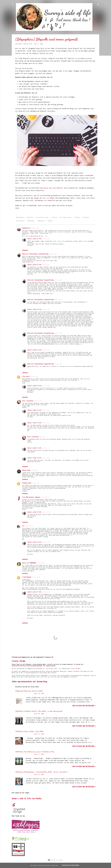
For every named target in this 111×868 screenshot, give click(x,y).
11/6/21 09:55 (45, 497)
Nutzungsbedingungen (36, 666)
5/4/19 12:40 (35, 228)
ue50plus (50, 221)
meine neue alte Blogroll (54, 188)
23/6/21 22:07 (46, 592)
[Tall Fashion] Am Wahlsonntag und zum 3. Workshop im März (35, 752)
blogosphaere (20, 217)
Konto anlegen (76, 668)
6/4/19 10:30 (58, 280)
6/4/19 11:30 (46, 309)
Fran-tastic (26, 376)
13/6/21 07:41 (29, 526)
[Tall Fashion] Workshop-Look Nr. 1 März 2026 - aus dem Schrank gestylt (39, 711)
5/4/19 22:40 (46, 458)
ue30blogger (31, 221)
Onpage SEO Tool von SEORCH (44, 198)
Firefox (15, 661)
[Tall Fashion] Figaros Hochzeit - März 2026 (29, 731)
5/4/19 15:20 (38, 401)
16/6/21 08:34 (41, 563)
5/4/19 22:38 (46, 448)
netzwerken (86, 217)
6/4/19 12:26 (46, 350)
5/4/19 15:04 (46, 239)
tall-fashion (20, 221)
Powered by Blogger (55, 860)
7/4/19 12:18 (36, 483)
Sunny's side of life (34, 239)
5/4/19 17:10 (46, 410)
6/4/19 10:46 (58, 300)
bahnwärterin (26, 228)
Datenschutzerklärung (19, 666)
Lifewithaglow (27, 577)
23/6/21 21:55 (46, 512)
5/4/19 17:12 (46, 423)
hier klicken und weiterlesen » (84, 706)
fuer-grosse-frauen (42, 217)
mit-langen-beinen (66, 217)
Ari (23, 526)
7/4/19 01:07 (34, 470)
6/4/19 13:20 (58, 364)
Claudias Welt (27, 483)
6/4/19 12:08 (58, 333)
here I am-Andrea (28, 401)
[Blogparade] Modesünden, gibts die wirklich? (29, 691)
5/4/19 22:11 (43, 437)
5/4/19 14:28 (53, 254)
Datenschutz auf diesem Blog (34, 682)
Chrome (22, 661)
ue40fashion (41, 221)
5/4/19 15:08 (46, 386)
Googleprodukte (51, 666)
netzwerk (77, 217)
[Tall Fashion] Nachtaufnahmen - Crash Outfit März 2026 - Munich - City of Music (41, 772)
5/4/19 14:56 (34, 376)
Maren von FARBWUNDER (29, 563)
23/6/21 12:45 (36, 577)
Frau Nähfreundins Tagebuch (31, 497)
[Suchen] (98, 5)
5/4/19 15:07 (46, 265)
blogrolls (30, 217)
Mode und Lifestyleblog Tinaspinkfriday (35, 254)
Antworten (25, 250)
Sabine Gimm (26, 470)
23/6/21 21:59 (46, 542)
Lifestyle (54, 217)
